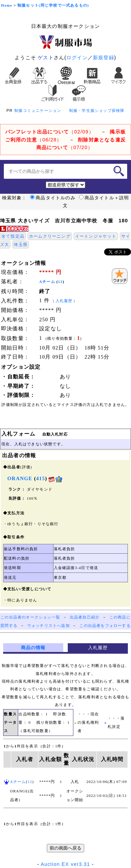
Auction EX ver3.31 (65, 864)
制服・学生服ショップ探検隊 (97, 110)
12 (60, 282)
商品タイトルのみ (53, 198)
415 (41, 478)
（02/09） (50, 132)
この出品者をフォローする (105, 626)
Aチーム (47, 282)
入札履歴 (64, 301)
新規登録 (104, 57)
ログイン (77, 57)
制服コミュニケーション (38, 110)
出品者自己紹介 (85, 617)
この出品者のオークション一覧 (30, 617)
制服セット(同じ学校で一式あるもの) (53, 5)
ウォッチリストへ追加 (49, 626)
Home (7, 5)
